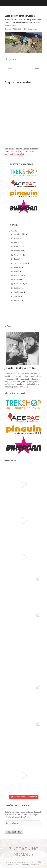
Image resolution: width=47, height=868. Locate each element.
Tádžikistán (19, 292)
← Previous (11, 69)
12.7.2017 (17, 29)
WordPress (35, 865)
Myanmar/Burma (21, 263)
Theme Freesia (14, 865)
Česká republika (20, 234)
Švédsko (17, 288)
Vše (13, 231)
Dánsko (17, 238)
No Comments (31, 29)
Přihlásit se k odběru (14, 832)
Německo (18, 267)
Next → (38, 69)
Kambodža (18, 247)
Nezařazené (19, 276)
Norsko (17, 280)
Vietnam (17, 300)
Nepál (16, 271)
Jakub (8, 29)
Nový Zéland (19, 284)
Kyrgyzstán (18, 255)
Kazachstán (19, 251)
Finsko (17, 242)
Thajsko (17, 296)
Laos (16, 259)
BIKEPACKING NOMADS (23, 852)
